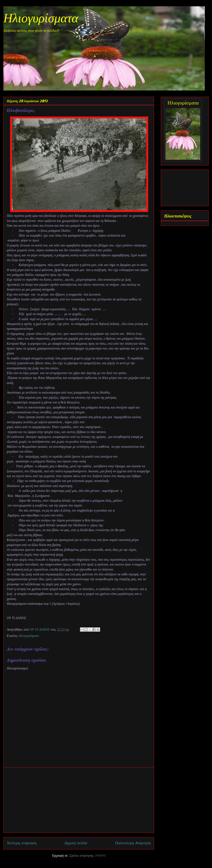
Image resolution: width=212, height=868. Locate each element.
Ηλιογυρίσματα (41, 19)
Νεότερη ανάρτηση (22, 843)
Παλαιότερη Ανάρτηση (133, 843)
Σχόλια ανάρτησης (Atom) (87, 856)
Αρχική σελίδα (76, 843)
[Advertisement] (79, 800)
